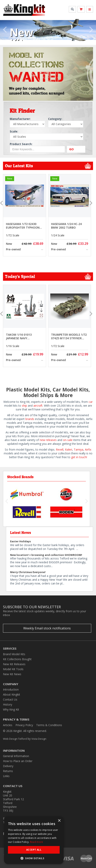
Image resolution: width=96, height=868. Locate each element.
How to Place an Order (18, 761)
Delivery (8, 766)
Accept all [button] (34, 850)
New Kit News (12, 674)
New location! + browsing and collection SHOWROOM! (46, 555)
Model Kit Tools (13, 669)
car (91, 402)
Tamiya (79, 449)
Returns (8, 771)
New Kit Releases (14, 664)
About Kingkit (12, 694)
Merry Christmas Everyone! (28, 572)
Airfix (88, 449)
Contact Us (10, 699)
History (8, 704)
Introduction (11, 689)
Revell (60, 449)
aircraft (38, 406)
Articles (8, 725)
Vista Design (39, 739)
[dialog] (34, 840)
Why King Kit (11, 709)
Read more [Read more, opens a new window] (37, 842)
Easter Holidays (20, 541)
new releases (48, 440)
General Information (16, 756)
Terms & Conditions (49, 725)
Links (6, 776)
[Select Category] (66, 124)
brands (30, 419)
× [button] (59, 821)
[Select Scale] (47, 137)
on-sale (68, 440)
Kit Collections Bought (17, 659)
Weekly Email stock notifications (47, 628)
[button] (5, 32)
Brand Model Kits (14, 654)
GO (71, 149)
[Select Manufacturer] (27, 124)
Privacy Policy (24, 725)
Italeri (69, 449)
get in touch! (79, 457)
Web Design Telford (15, 739)
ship (24, 406)
